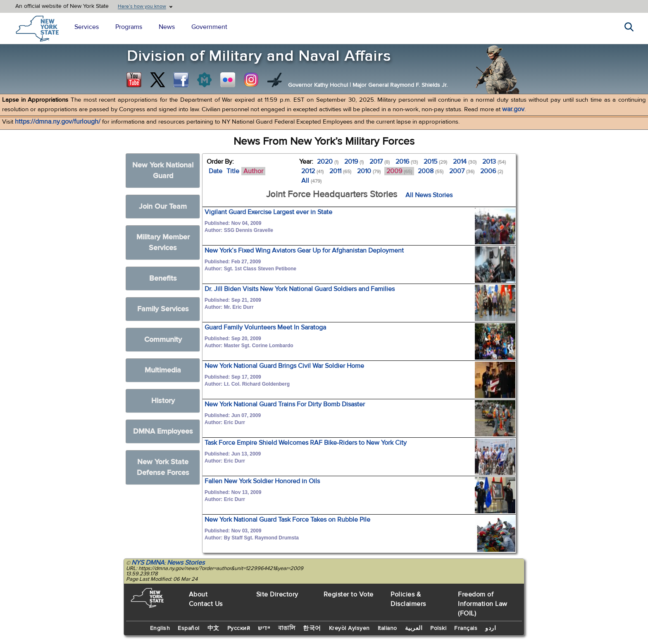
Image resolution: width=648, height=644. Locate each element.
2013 (494, 162)
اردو (491, 628)
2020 (328, 162)
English (160, 628)
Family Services (163, 309)
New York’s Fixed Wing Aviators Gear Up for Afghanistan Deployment (304, 250)
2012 (312, 171)
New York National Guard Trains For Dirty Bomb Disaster (285, 404)
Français (466, 628)
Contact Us (206, 604)
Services (87, 27)
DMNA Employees (163, 431)
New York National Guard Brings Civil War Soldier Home (284, 366)
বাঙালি (287, 628)
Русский (239, 628)
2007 (462, 171)
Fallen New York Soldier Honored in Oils (262, 481)
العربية (414, 628)
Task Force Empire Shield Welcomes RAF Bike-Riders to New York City (306, 443)
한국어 (312, 628)
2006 (492, 171)
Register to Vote (349, 594)
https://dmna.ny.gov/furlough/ (58, 122)
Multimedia (163, 370)
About (198, 594)
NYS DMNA (148, 563)
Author (253, 171)
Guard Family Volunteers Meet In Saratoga (265, 327)
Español (189, 628)
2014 (465, 162)
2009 (399, 171)
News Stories (186, 563)
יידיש (264, 628)
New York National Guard (163, 171)
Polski (438, 628)
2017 (380, 162)
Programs (129, 27)
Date (216, 171)
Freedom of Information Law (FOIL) (483, 604)
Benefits (163, 278)
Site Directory (277, 594)
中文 (213, 628)
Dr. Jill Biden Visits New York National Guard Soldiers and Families (300, 289)
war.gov (513, 109)
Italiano (387, 628)
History (163, 401)
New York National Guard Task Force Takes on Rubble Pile (287, 520)
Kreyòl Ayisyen (349, 628)
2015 (435, 162)
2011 (340, 171)
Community (163, 340)
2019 (354, 162)
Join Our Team (163, 206)
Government (209, 27)
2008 (431, 171)
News (167, 27)
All (311, 181)
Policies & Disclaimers (408, 599)
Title (233, 171)
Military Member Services (163, 242)
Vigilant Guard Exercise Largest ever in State (268, 212)
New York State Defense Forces (163, 467)
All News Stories (429, 195)
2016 (407, 162)
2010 (369, 171)
